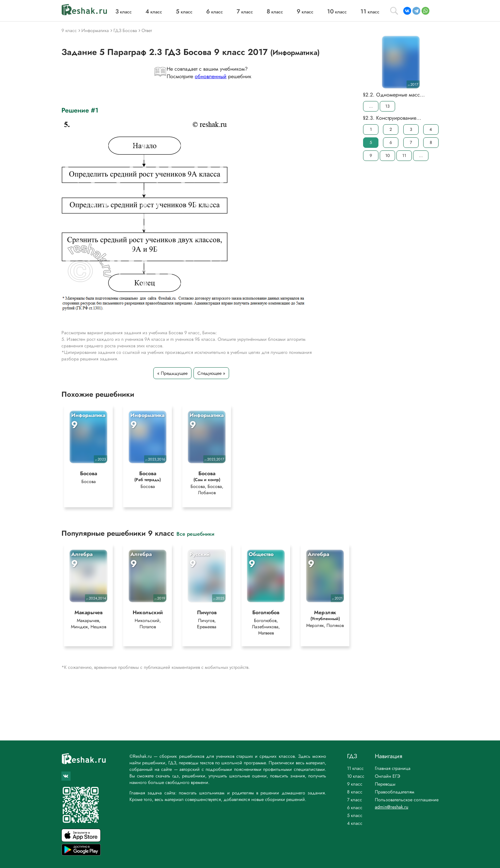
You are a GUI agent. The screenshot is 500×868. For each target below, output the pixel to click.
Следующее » (211, 373)
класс (124, 12)
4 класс (355, 823)
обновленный (211, 76)
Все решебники (195, 534)
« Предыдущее (172, 373)
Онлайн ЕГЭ (388, 776)
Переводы (385, 784)
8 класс (355, 792)
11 (404, 156)
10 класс (356, 776)
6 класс (355, 807)
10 (388, 156)
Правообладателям (395, 792)
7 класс (355, 800)
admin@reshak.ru (392, 807)
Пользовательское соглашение (407, 800)
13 (387, 106)
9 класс (355, 784)
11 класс (355, 768)
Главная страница (393, 768)
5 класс (355, 815)
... (371, 106)
